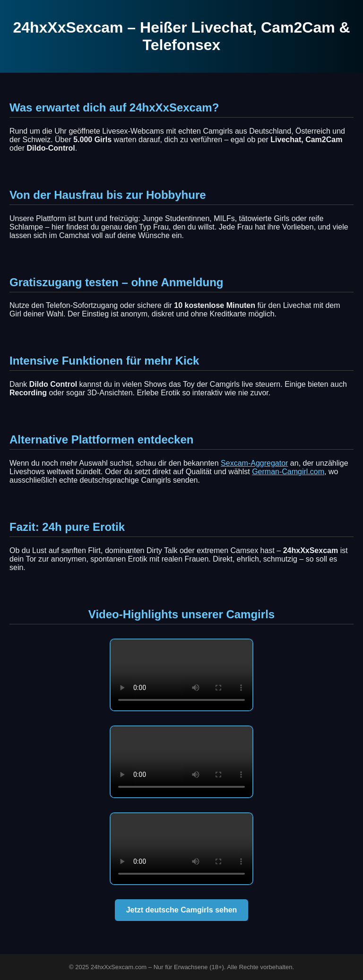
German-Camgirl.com (288, 472)
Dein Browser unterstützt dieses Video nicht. (181, 675)
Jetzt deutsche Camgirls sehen (182, 910)
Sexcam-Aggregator (254, 463)
